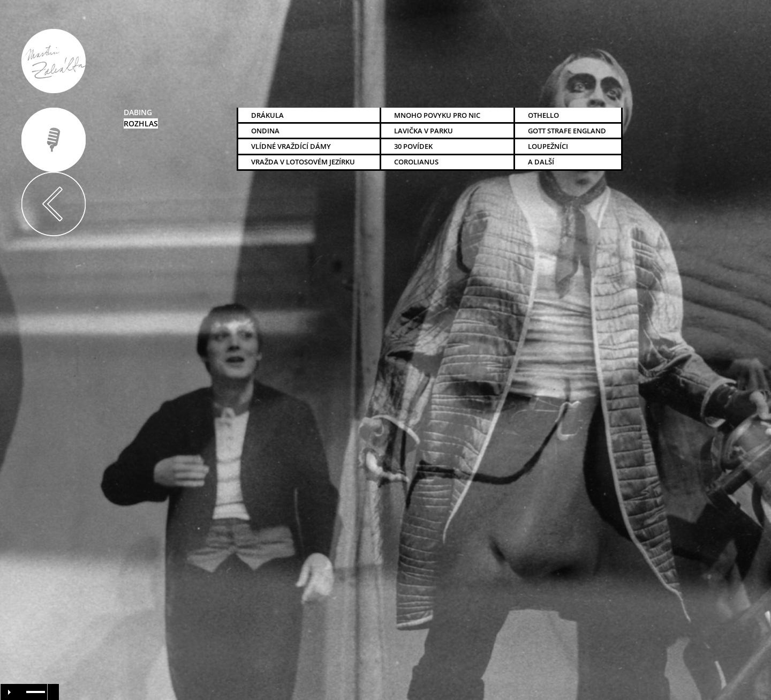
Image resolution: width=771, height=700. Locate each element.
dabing (138, 112)
